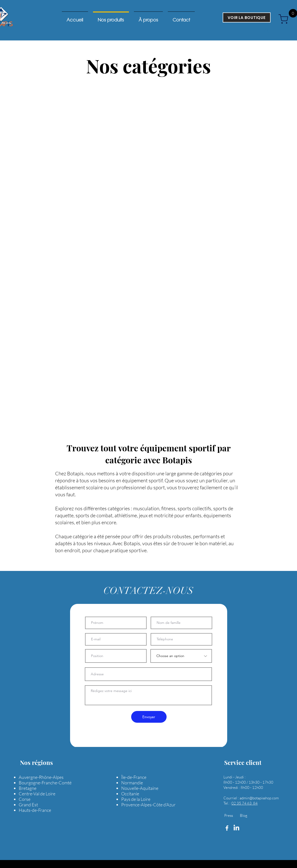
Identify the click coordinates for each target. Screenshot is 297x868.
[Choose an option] (181, 656)
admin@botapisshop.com (259, 798)
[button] (266, 32)
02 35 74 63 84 (245, 803)
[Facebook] (227, 828)
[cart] (285, 19)
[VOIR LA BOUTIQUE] (247, 17)
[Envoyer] (149, 717)
